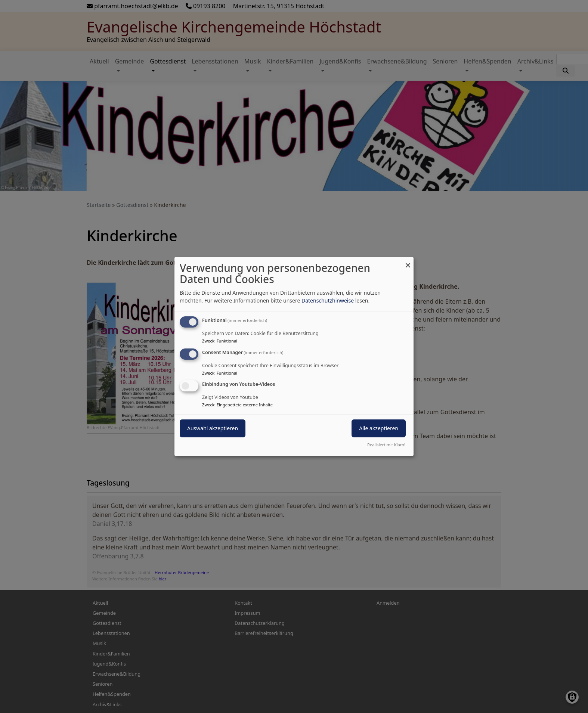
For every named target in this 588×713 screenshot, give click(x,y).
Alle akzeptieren (379, 429)
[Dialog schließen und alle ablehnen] (408, 262)
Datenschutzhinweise (328, 300)
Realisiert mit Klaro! (386, 445)
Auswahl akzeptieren (213, 429)
